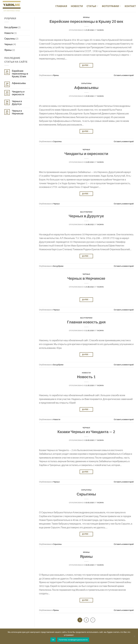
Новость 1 (86, 377)
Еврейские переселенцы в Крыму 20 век (20, 74)
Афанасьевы (19, 83)
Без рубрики (11, 27)
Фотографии (111, 6)
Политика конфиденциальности (73, 640)
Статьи (92, 6)
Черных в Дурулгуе (17, 103)
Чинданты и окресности (18, 93)
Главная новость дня (86, 322)
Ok (53, 640)
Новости (77, 6)
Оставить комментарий (124, 75)
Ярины (8, 50)
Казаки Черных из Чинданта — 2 (86, 432)
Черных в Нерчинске (18, 112)
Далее (86, 65)
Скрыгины (10, 38)
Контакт (130, 6)
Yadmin (100, 30)
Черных (9, 44)
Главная (61, 6)
